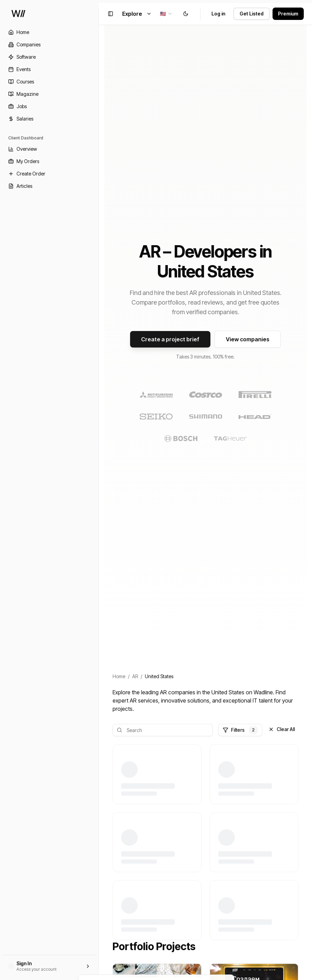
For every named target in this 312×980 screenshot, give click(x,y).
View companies (248, 339)
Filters (240, 730)
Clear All (282, 729)
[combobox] (166, 14)
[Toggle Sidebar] (99, 490)
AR (135, 676)
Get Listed (252, 14)
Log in (218, 14)
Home (119, 676)
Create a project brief (170, 339)
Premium (288, 14)
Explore (137, 14)
